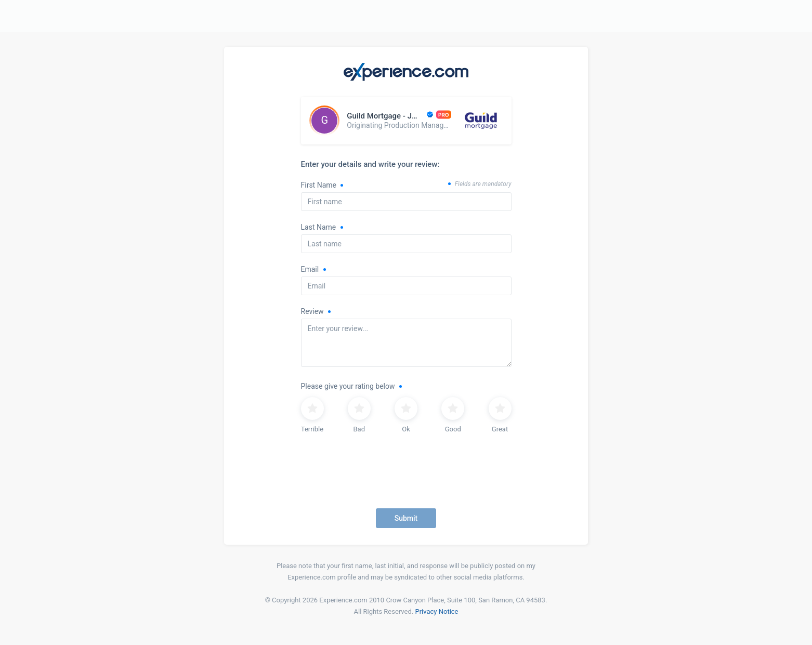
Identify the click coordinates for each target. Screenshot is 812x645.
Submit (406, 518)
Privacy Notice (436, 611)
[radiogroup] (406, 417)
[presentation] (406, 477)
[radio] (312, 417)
